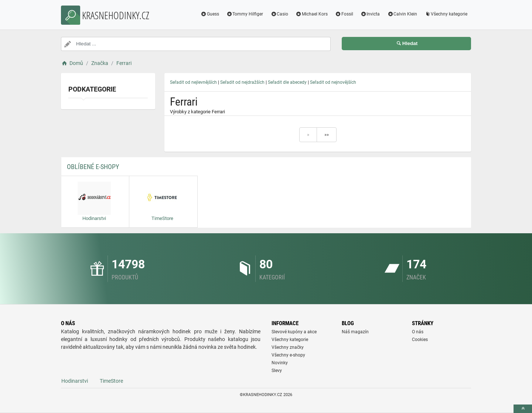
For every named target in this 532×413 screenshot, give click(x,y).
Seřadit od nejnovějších (333, 82)
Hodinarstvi (75, 381)
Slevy (277, 371)
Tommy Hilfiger (245, 14)
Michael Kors (312, 14)
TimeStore (111, 381)
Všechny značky (288, 347)
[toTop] (523, 409)
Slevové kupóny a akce (294, 332)
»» (327, 135)
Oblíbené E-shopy (93, 167)
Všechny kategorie (446, 14)
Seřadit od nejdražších (242, 82)
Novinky (280, 363)
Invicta (370, 14)
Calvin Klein (402, 14)
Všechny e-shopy (288, 355)
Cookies (420, 340)
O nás (418, 332)
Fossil (344, 14)
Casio (279, 14)
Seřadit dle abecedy (287, 82)
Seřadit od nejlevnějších (193, 82)
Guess (210, 14)
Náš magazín (355, 332)
